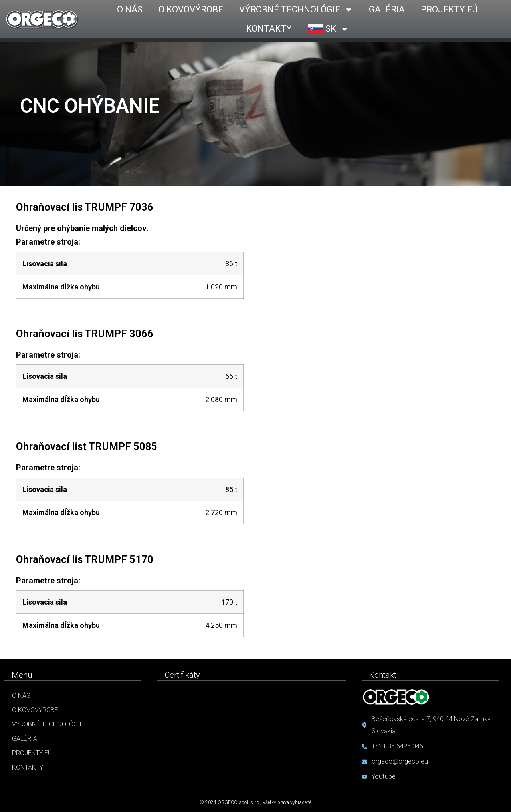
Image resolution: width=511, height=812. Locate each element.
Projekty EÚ (32, 753)
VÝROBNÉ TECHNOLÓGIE (296, 10)
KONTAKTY (269, 29)
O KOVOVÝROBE (191, 9)
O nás (21, 696)
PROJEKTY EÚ (449, 9)
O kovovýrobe (35, 710)
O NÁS (130, 9)
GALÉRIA (387, 9)
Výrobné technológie (48, 724)
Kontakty (28, 767)
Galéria (25, 739)
